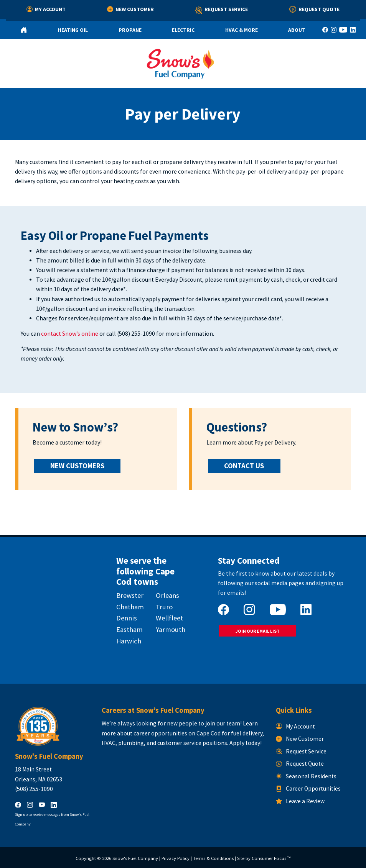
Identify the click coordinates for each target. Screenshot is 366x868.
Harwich (129, 641)
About (297, 30)
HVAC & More (242, 30)
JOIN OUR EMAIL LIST (258, 631)
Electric (183, 30)
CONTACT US (244, 466)
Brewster (130, 595)
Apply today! (246, 743)
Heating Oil (73, 30)
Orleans (167, 595)
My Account (46, 9)
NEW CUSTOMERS (77, 466)
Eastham (129, 629)
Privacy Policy (176, 858)
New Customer (130, 9)
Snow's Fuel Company (135, 858)
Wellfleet (169, 618)
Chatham (130, 607)
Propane (130, 30)
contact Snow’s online (70, 334)
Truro (164, 607)
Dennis (127, 618)
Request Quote (314, 9)
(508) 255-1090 (136, 334)
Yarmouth (171, 629)
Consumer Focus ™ (271, 858)
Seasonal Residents (306, 776)
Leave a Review (300, 801)
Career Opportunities (308, 788)
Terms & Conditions (213, 858)
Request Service (222, 11)
